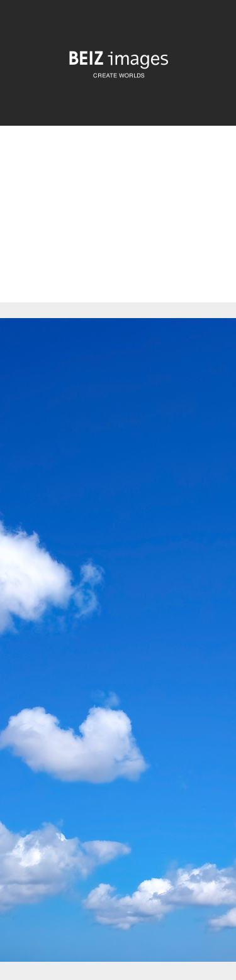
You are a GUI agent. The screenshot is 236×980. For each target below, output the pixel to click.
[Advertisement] (118, 225)
